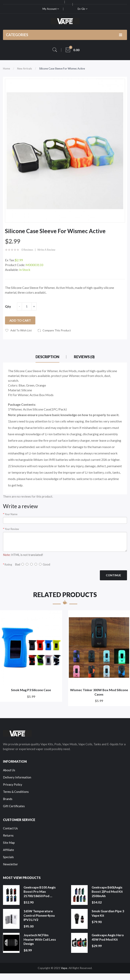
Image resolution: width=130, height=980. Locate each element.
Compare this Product (57, 330)
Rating (8, 565)
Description (47, 357)
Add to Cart (20, 320)
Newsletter (10, 864)
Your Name (11, 514)
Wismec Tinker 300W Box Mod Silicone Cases (99, 692)
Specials (8, 857)
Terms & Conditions (16, 792)
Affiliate (8, 850)
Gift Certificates (14, 806)
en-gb (83, 9)
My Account (51, 9)
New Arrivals (25, 69)
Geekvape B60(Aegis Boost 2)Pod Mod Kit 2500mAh (107, 892)
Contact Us (10, 828)
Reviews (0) (84, 357)
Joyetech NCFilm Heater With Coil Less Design (40, 939)
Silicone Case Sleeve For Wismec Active (62, 69)
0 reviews (27, 250)
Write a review (46, 250)
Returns (8, 835)
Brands (8, 799)
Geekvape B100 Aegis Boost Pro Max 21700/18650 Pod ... (40, 892)
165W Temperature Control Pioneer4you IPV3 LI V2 (39, 915)
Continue (113, 575)
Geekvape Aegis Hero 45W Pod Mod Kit (108, 937)
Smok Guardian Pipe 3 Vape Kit (108, 913)
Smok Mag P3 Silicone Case (31, 690)
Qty (8, 306)
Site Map (9, 843)
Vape (64, 968)
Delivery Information (17, 777)
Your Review (12, 529)
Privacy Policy (13, 784)
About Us (9, 770)
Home (6, 69)
